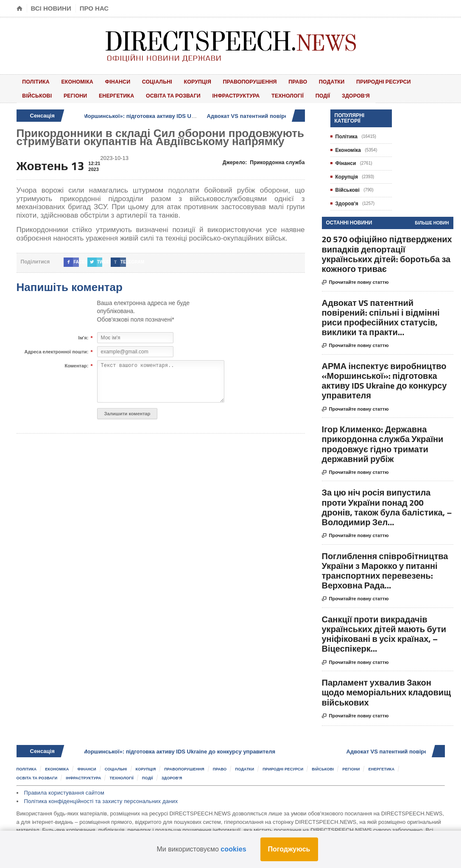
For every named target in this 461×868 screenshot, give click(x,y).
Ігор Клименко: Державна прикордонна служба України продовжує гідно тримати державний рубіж (383, 441)
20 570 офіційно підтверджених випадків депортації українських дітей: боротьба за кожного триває (387, 251)
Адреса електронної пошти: (57, 350)
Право (272, 81)
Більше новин (432, 220)
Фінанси (107, 81)
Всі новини (51, 8)
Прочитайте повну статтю (355, 280)
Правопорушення (228, 81)
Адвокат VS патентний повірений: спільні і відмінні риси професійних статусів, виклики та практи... (381, 315)
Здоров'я (290, 94)
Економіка (71, 81)
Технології (232, 94)
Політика (34, 81)
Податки (301, 81)
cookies (233, 849)
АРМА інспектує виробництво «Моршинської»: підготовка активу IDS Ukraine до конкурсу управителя (156, 113)
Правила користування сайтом (63, 789)
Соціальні (142, 81)
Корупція (178, 81)
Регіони (32, 94)
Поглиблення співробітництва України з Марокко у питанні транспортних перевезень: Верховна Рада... (385, 568)
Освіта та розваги (123, 94)
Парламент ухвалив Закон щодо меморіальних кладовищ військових (387, 690)
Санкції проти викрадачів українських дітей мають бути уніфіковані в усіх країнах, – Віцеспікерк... (384, 631)
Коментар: (76, 364)
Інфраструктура (184, 94)
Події (262, 94)
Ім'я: (84, 336)
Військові (401, 81)
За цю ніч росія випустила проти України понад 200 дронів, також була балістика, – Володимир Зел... (387, 505)
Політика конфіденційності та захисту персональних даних (99, 797)
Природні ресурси (350, 81)
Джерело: (265, 160)
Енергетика (68, 94)
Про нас (94, 8)
